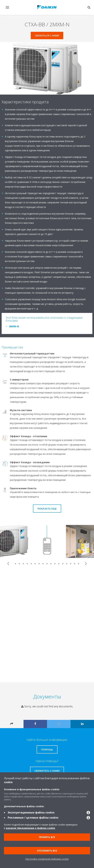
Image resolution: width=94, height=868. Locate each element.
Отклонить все (47, 851)
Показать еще (47, 508)
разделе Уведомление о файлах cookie (30, 828)
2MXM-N (14, 326)
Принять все (47, 837)
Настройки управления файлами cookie (47, 859)
